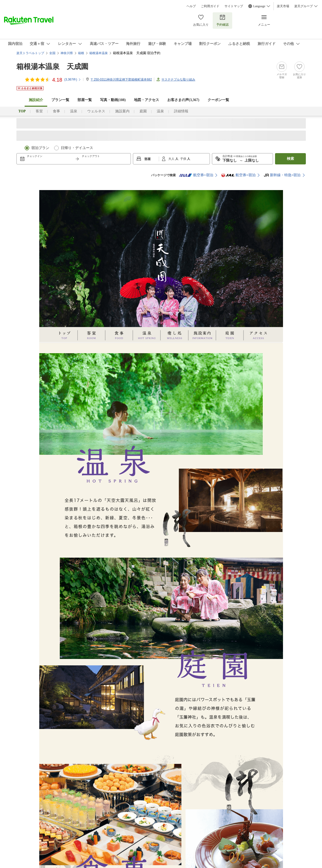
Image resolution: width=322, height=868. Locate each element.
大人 (172, 159)
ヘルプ (191, 6)
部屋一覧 (85, 100)
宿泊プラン (40, 148)
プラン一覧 (60, 100)
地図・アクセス (147, 100)
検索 (290, 159)
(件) (73, 80)
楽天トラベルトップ (30, 53)
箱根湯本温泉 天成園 (52, 67)
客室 (39, 111)
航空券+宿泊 (196, 175)
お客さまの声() (183, 100)
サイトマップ (234, 6)
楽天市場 (283, 6)
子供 (184, 159)
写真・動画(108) (113, 100)
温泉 (74, 111)
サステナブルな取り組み (178, 80)
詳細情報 (181, 111)
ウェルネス (96, 111)
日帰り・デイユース (77, 148)
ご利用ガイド (210, 6)
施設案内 (122, 111)
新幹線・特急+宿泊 (282, 175)
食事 (56, 111)
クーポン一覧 (218, 100)
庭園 (143, 111)
